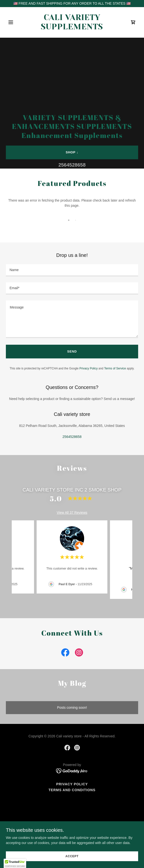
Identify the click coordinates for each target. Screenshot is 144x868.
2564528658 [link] (72, 165)
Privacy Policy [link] (89, 368)
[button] (16, 22)
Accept (72, 856)
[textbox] (72, 270)
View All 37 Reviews (72, 513)
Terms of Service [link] (115, 368)
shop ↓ (72, 152)
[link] (72, 28)
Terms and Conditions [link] (72, 790)
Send (72, 351)
